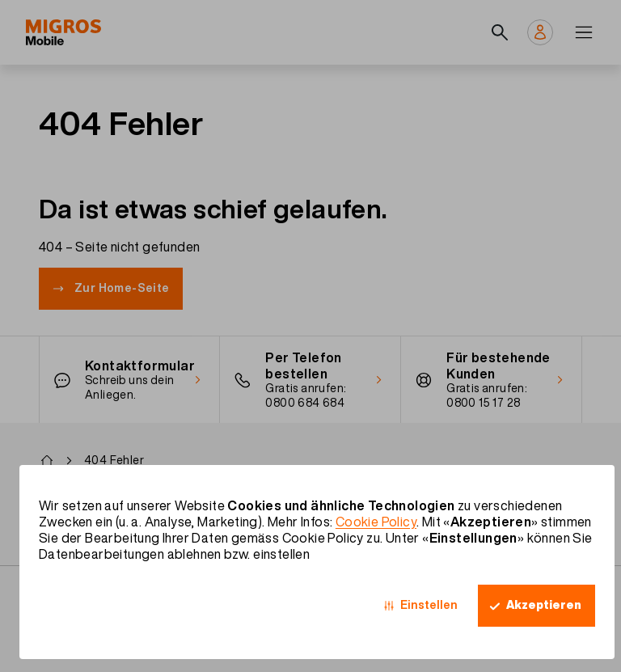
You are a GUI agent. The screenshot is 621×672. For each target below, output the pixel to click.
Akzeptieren (544, 605)
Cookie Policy (376, 522)
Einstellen (429, 605)
